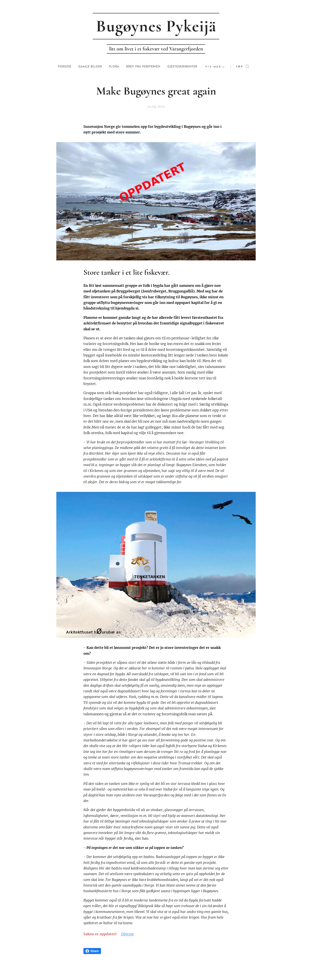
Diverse (128, 934)
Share (92, 951)
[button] (234, 67)
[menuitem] (76, 67)
